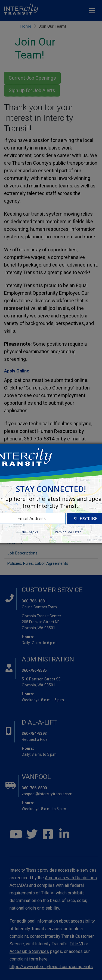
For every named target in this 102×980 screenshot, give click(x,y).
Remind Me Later (68, 532)
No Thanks (30, 532)
